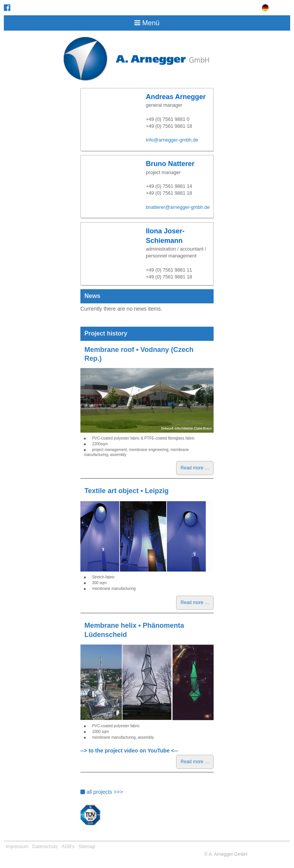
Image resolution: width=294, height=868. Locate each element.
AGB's (68, 847)
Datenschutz (45, 847)
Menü (147, 23)
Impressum (17, 847)
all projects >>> (102, 792)
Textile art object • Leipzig (126, 491)
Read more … (197, 469)
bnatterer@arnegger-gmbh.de (178, 207)
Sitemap (87, 847)
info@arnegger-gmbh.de (172, 140)
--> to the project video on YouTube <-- (129, 751)
